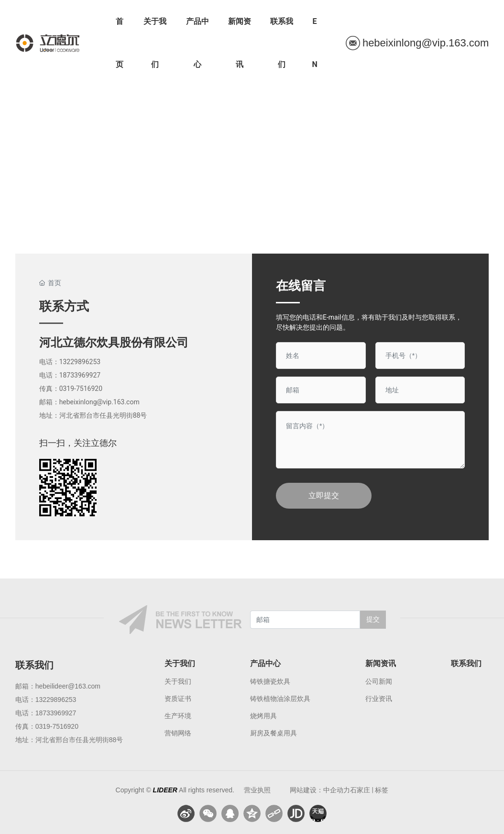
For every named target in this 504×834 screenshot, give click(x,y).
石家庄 (360, 790)
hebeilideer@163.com (68, 686)
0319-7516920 (81, 389)
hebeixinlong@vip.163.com (99, 402)
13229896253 (80, 362)
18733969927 (80, 375)
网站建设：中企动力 (320, 790)
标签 (382, 790)
